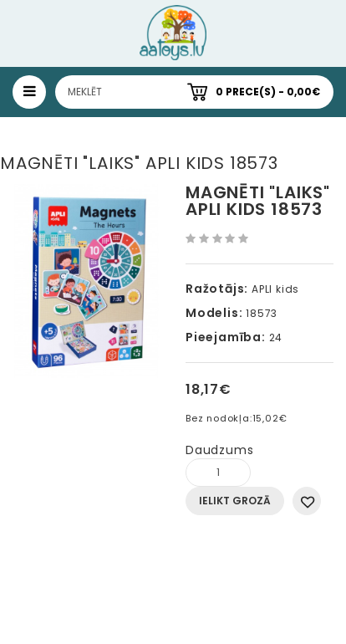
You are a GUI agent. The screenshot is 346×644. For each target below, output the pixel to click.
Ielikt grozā (235, 501)
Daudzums (219, 450)
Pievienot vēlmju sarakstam (307, 501)
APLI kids (275, 289)
